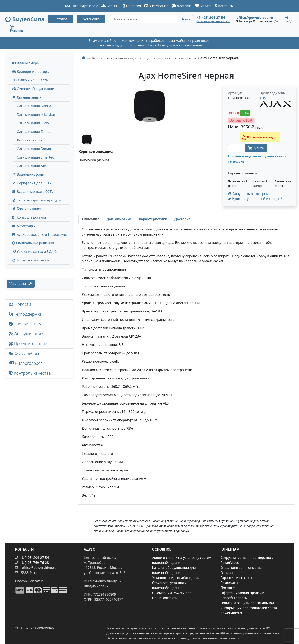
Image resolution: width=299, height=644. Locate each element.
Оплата (203, 6)
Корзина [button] (17, 29)
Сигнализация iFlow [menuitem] (33, 123)
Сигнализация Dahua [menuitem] (34, 106)
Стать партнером (82, 6)
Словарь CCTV (25, 324)
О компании (156, 6)
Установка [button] (90, 19)
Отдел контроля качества (241, 568)
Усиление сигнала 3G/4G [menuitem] (34, 252)
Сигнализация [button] (27, 97)
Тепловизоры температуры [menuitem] (36, 200)
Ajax (263, 98)
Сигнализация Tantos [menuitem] (34, 132)
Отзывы (110, 6)
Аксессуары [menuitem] (24, 226)
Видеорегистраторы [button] (31, 72)
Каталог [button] (59, 19)
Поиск (186, 19)
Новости (20, 304)
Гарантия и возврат (236, 578)
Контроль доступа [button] (29, 217)
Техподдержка (25, 314)
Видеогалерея (26, 363)
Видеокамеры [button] (26, 63)
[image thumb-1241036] (87, 139)
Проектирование (28, 344)
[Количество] (234, 148)
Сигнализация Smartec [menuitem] (35, 157)
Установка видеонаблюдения (176, 578)
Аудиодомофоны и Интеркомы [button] (39, 234)
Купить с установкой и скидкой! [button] (256, 199)
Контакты (224, 6)
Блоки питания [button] (26, 209)
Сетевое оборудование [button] (33, 89)
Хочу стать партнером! (249, 194)
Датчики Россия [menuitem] (30, 140)
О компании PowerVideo (172, 593)
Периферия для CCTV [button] (31, 183)
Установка (21, 284)
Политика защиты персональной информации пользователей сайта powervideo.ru (249, 608)
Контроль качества (31, 373)
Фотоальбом (24, 353)
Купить (256, 148)
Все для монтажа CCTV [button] (33, 192)
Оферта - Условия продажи (242, 593)
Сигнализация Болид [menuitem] (34, 149)
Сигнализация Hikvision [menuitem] (36, 114)
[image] (149, 106)
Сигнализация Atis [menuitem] (32, 166)
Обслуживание (26, 334)
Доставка (182, 6)
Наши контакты (165, 598)
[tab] (91, 219)
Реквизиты (229, 583)
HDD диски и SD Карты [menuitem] (30, 80)
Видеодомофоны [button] (28, 174)
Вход (288, 19)
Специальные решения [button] (33, 243)
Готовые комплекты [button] (30, 260)
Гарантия (132, 6)
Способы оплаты (234, 598)
